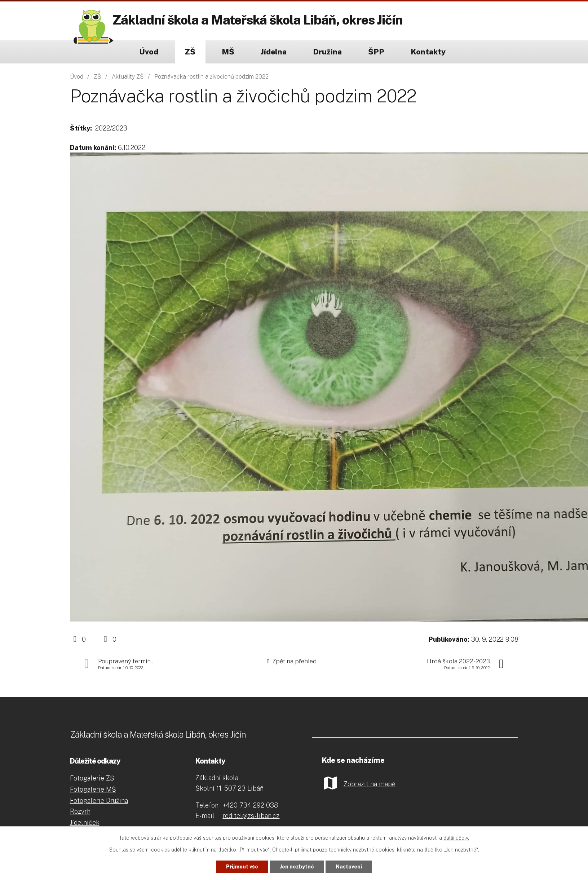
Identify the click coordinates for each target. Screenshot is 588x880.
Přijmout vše (242, 867)
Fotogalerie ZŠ (92, 778)
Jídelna (274, 52)
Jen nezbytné (297, 867)
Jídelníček (85, 822)
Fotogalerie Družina (99, 801)
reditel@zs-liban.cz (251, 816)
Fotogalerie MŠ (93, 789)
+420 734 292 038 (250, 805)
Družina (327, 52)
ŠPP (376, 52)
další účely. (456, 838)
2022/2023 (111, 128)
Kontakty (428, 52)
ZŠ (190, 52)
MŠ (228, 52)
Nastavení (349, 867)
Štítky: (81, 128)
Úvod (149, 52)
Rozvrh (80, 811)
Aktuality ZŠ (128, 77)
